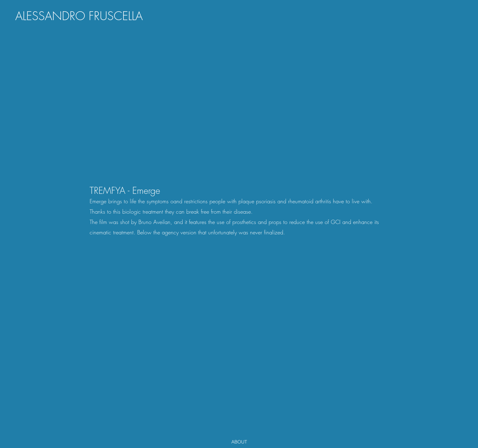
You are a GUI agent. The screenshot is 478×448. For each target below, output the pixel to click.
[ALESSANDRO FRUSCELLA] (79, 16)
